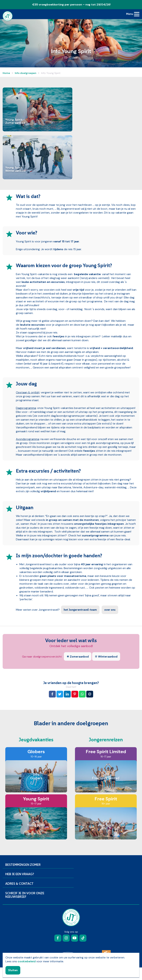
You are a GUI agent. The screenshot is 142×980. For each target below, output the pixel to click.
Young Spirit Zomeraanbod (15, 121)
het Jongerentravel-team (80, 610)
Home (6, 73)
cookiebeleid (27, 961)
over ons (110, 610)
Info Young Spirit (51, 73)
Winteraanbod (106, 656)
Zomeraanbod (78, 656)
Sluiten (13, 970)
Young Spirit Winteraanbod (15, 169)
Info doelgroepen (25, 73)
